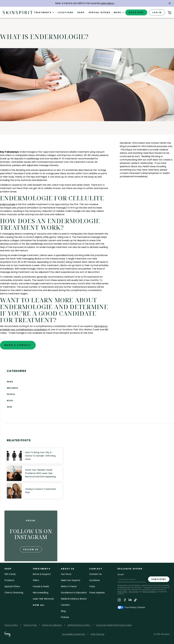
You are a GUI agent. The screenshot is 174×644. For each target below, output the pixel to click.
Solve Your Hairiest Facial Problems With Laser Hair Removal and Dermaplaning (40, 473)
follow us (31, 559)
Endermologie (8, 204)
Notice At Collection (52, 625)
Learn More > (107, 3)
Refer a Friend (69, 586)
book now (136, 12)
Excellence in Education (74, 593)
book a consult (18, 345)
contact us (95, 574)
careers (65, 605)
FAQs (92, 586)
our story (66, 574)
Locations (65, 12)
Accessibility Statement (73, 634)
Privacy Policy (11, 625)
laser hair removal (43, 599)
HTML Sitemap (98, 634)
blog (63, 611)
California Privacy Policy (79, 625)
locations (94, 580)
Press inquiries (97, 593)
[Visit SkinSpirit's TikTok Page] (135, 600)
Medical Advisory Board (74, 599)
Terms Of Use (30, 625)
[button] (170, 3)
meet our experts (71, 580)
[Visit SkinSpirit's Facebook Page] (125, 600)
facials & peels (41, 586)
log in (157, 12)
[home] (18, 12)
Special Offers (12, 586)
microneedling (41, 593)
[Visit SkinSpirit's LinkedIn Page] (130, 600)
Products (9, 580)
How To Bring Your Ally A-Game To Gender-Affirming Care (40, 456)
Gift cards (10, 574)
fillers (36, 580)
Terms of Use (133, 592)
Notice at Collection (150, 592)
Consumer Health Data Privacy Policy (114, 625)
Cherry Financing (14, 593)
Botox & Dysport (42, 574)
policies (65, 617)
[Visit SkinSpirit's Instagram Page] (119, 600)
